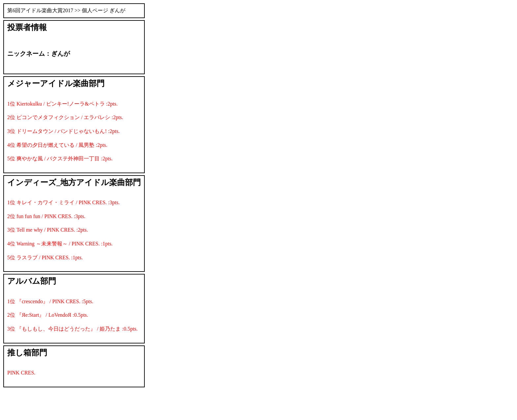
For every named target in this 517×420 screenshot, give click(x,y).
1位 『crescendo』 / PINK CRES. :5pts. (50, 301)
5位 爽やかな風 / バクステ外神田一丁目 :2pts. (60, 159)
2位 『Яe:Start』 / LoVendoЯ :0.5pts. (48, 315)
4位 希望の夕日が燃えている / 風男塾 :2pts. (57, 145)
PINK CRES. (21, 373)
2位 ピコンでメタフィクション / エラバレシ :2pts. (65, 117)
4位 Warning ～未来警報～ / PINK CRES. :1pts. (60, 244)
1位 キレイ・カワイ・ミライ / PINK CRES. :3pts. (63, 202)
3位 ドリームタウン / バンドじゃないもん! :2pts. (63, 131)
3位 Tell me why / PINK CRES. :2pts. (48, 230)
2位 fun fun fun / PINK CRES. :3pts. (46, 216)
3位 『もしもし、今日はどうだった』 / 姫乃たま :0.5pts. (73, 329)
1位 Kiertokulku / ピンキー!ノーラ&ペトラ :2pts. (62, 104)
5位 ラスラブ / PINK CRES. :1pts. (45, 258)
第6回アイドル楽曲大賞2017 (40, 10)
